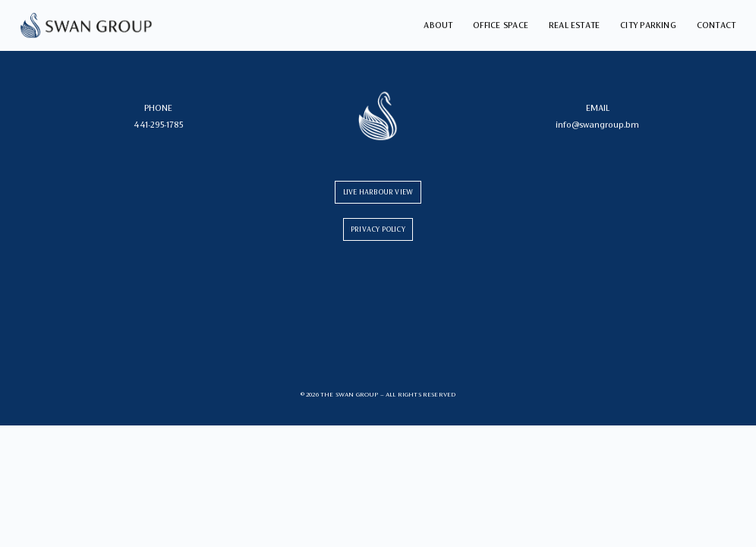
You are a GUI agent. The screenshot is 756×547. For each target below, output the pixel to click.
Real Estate (575, 25)
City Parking (648, 25)
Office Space (501, 25)
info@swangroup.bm (597, 125)
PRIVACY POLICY (378, 229)
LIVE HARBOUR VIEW (378, 192)
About (438, 25)
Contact (717, 25)
